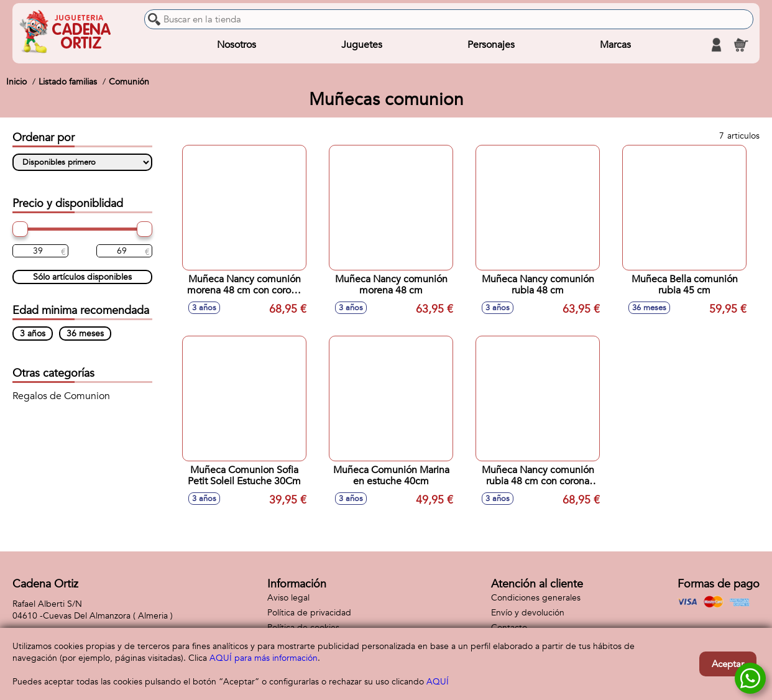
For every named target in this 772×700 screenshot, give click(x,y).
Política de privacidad (309, 613)
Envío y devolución (528, 613)
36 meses (85, 334)
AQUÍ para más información (264, 658)
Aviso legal (288, 598)
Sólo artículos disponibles (82, 277)
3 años (33, 334)
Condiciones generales (536, 598)
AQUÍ (438, 682)
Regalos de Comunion (61, 396)
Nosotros (237, 45)
